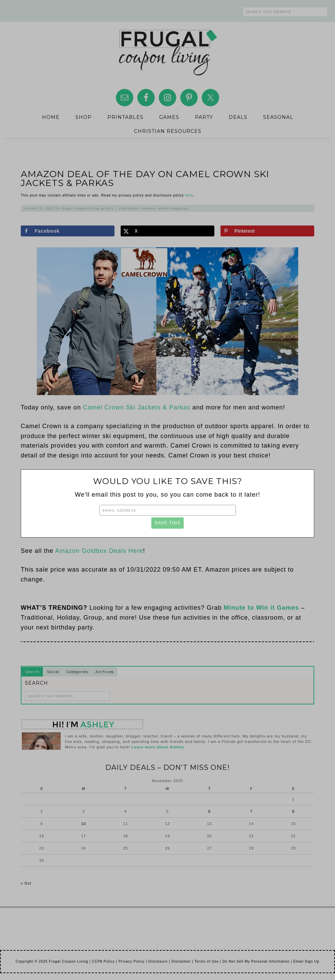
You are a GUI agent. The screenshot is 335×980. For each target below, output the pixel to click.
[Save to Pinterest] (268, 231)
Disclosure (158, 961)
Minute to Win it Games (262, 608)
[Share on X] (168, 231)
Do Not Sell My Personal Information (256, 961)
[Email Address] (168, 510)
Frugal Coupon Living (168, 50)
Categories (77, 672)
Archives (105, 672)
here (189, 195)
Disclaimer (181, 961)
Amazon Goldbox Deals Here (99, 551)
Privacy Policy (132, 961)
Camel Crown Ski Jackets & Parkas (136, 407)
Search (32, 672)
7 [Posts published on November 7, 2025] (251, 811)
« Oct (26, 883)
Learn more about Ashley (158, 747)
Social (53, 672)
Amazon (149, 208)
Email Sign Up (306, 961)
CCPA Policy (103, 961)
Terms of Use (207, 961)
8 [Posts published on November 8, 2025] (293, 811)
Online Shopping (173, 208)
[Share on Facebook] (68, 231)
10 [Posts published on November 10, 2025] (83, 824)
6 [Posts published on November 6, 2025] (209, 811)
